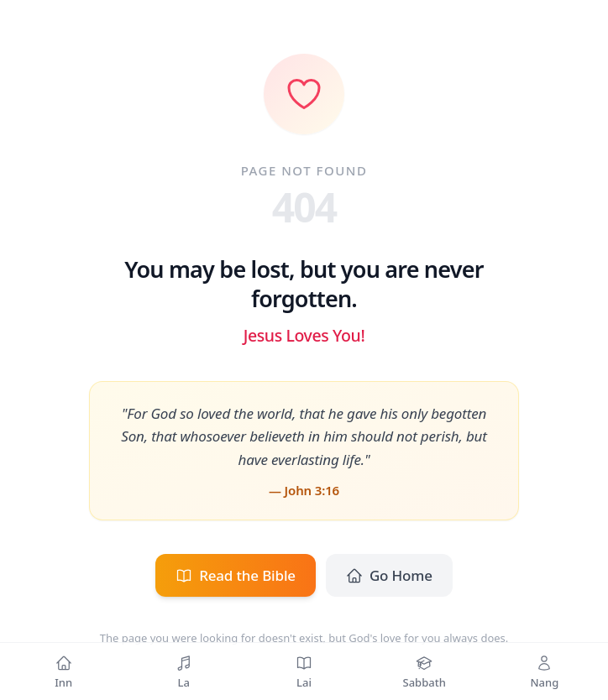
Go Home (389, 575)
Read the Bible (236, 575)
